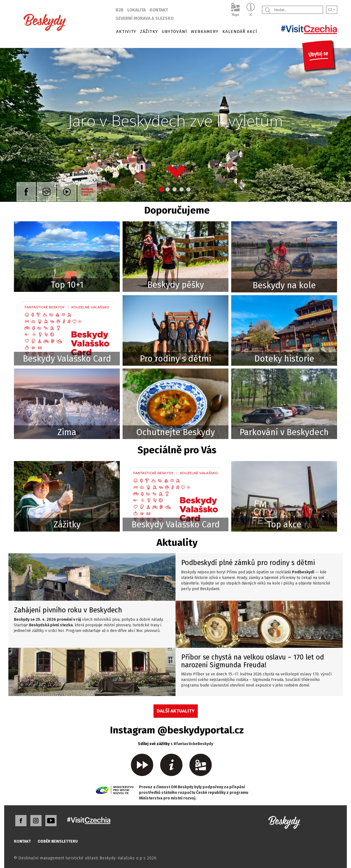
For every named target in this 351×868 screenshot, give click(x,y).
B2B (120, 10)
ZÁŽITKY (149, 31)
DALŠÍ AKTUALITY (176, 711)
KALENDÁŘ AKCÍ (240, 31)
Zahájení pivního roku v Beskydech (68, 610)
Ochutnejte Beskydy (175, 432)
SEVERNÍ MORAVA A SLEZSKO (145, 18)
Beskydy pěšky (176, 285)
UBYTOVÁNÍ (174, 31)
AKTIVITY (126, 31)
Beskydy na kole (284, 285)
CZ (332, 10)
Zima (67, 432)
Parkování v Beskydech (284, 432)
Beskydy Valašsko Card (67, 359)
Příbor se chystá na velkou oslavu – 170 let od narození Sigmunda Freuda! (253, 661)
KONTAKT (159, 10)
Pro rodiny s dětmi (175, 359)
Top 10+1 (67, 285)
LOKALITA (136, 10)
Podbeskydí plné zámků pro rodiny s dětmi (248, 563)
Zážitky (67, 524)
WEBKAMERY (205, 31)
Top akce (284, 524)
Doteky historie (284, 359)
